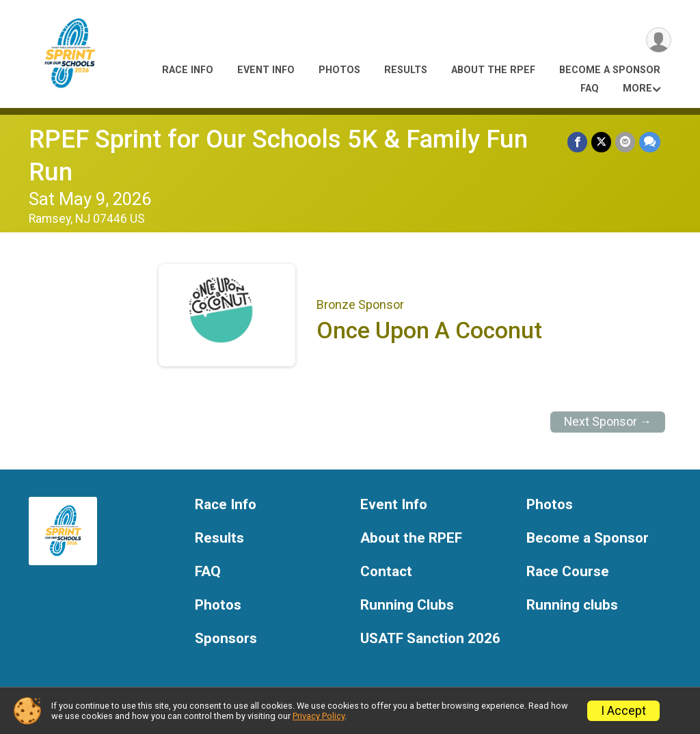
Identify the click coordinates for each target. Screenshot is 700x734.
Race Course (568, 572)
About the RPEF (493, 70)
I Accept (623, 711)
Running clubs (572, 605)
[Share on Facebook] (577, 142)
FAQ (590, 89)
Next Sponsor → (608, 422)
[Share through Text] (650, 142)
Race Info (188, 70)
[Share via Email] (625, 142)
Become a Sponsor (610, 70)
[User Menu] (659, 40)
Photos (339, 70)
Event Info (266, 70)
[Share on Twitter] (601, 142)
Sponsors (226, 639)
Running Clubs (407, 605)
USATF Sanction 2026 (430, 639)
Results (406, 70)
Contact (386, 572)
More (637, 89)
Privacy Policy (319, 716)
